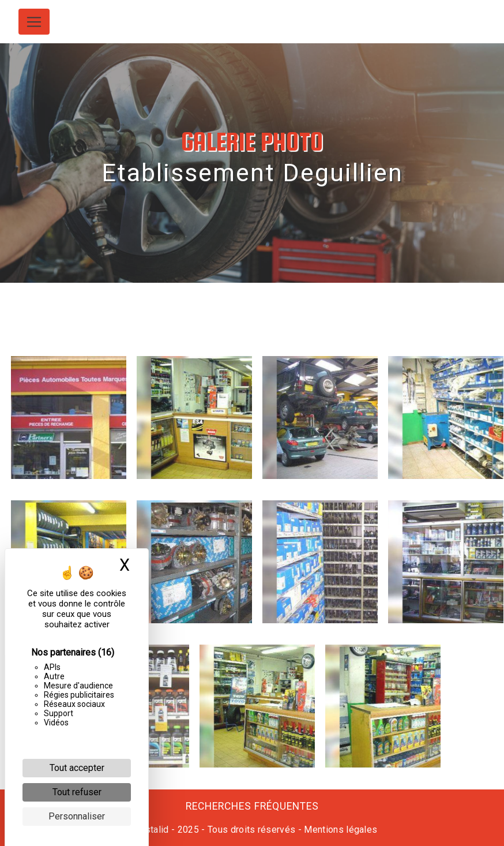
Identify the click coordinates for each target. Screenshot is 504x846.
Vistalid (153, 830)
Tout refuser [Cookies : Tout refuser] (77, 792)
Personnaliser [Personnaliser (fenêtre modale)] (77, 816)
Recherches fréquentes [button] (252, 806)
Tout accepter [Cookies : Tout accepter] (77, 768)
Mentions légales (339, 830)
